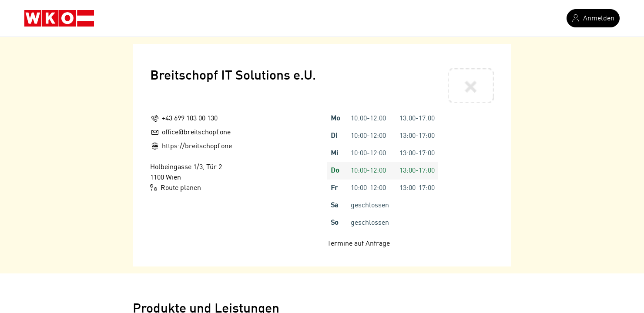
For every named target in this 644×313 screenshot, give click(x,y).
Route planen (176, 188)
